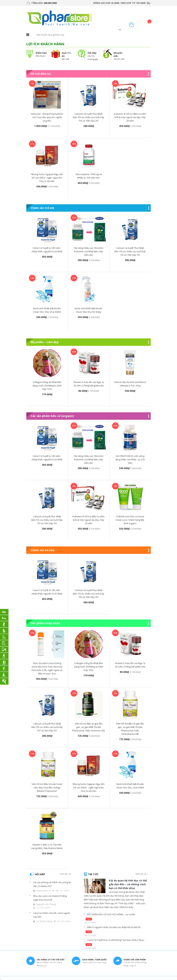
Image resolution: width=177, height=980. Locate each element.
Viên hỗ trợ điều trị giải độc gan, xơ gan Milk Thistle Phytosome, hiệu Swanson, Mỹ (89, 727)
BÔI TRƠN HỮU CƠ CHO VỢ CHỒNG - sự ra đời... (112, 914)
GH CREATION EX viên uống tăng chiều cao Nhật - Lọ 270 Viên (130, 459)
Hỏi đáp (92, 53)
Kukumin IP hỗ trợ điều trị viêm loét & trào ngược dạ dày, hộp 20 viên (130, 117)
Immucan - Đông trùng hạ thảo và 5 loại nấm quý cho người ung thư (47, 117)
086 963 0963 (50, 3)
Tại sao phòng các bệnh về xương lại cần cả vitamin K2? (52, 884)
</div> (0, 979)
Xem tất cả (66, 874)
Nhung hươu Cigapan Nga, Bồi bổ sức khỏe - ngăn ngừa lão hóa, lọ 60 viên (47, 178)
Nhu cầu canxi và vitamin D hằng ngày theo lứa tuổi (50, 898)
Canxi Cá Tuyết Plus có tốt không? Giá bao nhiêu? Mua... (116, 940)
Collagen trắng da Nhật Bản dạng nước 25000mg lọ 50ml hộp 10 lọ (47, 386)
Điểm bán (41, 53)
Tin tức (93, 874)
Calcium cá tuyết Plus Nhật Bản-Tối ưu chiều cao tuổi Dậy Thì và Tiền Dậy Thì (89, 117)
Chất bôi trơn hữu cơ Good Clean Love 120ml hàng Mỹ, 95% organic (130, 520)
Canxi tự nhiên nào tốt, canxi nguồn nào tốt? (52, 915)
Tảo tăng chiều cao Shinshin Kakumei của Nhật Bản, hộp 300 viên (89, 251)
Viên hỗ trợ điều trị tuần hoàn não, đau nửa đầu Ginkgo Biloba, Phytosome (47, 787)
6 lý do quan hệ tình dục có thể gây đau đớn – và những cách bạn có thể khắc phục (128, 884)
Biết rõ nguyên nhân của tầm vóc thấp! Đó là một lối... (115, 927)
